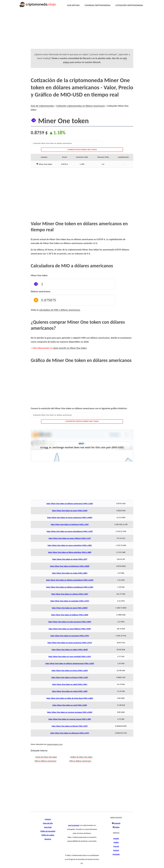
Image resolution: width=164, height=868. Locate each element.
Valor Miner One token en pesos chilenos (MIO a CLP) (70, 538)
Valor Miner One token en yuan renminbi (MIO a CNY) (70, 656)
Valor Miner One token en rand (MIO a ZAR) (70, 705)
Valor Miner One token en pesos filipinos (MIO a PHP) (70, 629)
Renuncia (48, 839)
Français (116, 846)
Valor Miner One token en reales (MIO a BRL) (70, 573)
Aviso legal (48, 827)
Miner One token (39, 275)
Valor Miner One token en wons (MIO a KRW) (70, 608)
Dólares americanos (40, 291)
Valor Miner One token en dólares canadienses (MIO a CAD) (70, 587)
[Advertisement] (82, 31)
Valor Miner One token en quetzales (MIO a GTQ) (70, 601)
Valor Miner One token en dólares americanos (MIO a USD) (70, 503)
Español (116, 839)
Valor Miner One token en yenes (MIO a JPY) (70, 559)
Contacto (48, 819)
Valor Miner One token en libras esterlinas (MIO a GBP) (70, 552)
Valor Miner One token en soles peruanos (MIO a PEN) (70, 622)
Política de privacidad (48, 831)
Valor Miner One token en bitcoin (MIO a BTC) (70, 726)
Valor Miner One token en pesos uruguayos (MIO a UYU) (70, 643)
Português (116, 854)
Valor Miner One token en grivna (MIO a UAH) (70, 670)
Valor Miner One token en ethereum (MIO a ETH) (70, 733)
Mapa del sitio (48, 823)
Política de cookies (48, 835)
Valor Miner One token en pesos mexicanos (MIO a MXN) (70, 517)
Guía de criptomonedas (42, 106)
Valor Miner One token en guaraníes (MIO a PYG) (70, 636)
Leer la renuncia (74, 825)
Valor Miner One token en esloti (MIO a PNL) (70, 684)
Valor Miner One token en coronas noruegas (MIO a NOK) (70, 712)
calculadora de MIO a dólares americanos (60, 310)
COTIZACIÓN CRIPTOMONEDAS (129, 5)
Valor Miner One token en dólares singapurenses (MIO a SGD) (70, 663)
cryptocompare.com (54, 744)
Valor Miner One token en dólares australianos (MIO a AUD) (70, 580)
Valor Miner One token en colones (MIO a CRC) (70, 594)
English (116, 842)
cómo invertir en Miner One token (70, 348)
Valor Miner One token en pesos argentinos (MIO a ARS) (70, 545)
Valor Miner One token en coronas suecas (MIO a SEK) (70, 719)
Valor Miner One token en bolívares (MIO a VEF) (70, 524)
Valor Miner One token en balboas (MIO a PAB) (70, 615)
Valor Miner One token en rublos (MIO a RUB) (70, 650)
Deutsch (116, 850)
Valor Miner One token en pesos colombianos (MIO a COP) (70, 531)
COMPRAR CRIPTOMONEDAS (98, 5)
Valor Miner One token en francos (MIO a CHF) (70, 677)
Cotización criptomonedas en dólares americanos (81, 106)
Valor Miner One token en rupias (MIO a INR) (70, 691)
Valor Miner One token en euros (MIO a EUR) (70, 511)
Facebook (117, 823)
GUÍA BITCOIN (73, 5)
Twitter (117, 827)
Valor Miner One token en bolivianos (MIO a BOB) (70, 566)
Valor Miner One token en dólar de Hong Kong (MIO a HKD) (70, 698)
